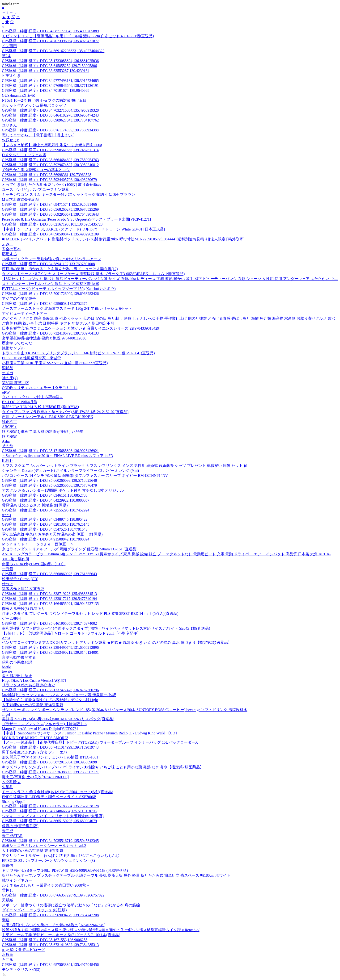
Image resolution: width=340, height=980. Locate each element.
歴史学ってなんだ (17, 343)
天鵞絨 (8, 900)
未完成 (8, 831)
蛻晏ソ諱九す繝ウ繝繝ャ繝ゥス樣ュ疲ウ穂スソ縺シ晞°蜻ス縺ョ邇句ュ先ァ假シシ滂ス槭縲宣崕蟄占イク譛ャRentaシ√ (101, 930)
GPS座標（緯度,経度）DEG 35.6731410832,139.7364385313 (50, 945)
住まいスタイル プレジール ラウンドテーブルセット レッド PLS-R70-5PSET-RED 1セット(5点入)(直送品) (90, 614)
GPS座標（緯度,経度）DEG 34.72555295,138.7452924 (46, 510)
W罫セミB (11, 140)
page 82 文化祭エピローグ (23, 950)
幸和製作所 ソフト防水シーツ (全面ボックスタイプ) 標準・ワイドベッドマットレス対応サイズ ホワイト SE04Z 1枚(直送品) (106, 628)
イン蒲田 (9, 46)
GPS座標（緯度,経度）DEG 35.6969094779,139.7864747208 (50, 915)
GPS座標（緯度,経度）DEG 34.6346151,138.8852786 (45, 495)
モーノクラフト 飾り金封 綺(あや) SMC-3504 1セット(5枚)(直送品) (57, 792)
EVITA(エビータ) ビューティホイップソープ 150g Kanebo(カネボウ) (59, 289)
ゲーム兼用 (11, 618)
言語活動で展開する (19, 657)
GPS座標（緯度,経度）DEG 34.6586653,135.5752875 (45, 304)
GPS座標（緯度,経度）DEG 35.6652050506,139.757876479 (49, 485)
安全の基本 (11, 249)
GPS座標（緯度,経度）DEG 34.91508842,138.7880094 (46, 539)
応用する (9, 254)
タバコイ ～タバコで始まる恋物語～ (33, 397)
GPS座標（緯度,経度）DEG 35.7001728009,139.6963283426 (50, 294)
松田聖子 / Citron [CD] (20, 579)
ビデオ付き (11, 76)
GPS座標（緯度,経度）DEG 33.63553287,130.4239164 (46, 71)
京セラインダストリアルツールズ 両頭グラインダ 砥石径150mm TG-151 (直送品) (70, 549)
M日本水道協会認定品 (21, 199)
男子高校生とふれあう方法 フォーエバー (36, 752)
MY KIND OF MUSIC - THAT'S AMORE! (35, 738)
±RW (6, 392)
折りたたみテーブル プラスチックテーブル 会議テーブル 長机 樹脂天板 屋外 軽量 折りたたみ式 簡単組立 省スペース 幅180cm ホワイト (116, 875)
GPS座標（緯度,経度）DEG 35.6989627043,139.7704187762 (50, 120)
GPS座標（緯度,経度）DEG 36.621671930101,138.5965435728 (52, 224)
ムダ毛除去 (11, 782)
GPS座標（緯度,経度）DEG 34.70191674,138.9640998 (46, 90)
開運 (6, 920)
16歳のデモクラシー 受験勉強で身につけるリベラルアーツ (51, 259)
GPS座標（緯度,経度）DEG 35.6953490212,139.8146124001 (50, 652)
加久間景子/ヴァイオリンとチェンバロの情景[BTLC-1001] (51, 757)
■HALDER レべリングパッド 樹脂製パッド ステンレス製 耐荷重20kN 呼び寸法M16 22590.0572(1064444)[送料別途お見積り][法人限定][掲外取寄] (123, 239)
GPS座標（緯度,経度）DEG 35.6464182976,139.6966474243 (50, 115)
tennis (6, 515)
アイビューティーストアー (25, 313)
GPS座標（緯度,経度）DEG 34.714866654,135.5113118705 (49, 811)
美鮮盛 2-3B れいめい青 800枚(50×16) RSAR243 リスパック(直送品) (58, 719)
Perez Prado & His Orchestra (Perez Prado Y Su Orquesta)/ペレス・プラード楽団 (76, 219)
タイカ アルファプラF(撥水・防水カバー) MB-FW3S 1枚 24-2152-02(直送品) (65, 412)
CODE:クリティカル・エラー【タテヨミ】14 (40, 388)
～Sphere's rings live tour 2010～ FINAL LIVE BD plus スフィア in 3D (57, 456)
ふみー (8, 244)
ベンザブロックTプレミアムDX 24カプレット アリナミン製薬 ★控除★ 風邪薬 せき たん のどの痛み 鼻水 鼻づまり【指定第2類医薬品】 (117, 643)
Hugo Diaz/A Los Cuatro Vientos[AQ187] (34, 681)
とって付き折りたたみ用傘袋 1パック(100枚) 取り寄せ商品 (51, 185)
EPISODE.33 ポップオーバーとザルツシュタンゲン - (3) (48, 861)
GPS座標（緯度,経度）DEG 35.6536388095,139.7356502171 (50, 772)
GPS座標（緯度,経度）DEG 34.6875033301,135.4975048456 (50, 965)
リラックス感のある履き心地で (28, 685)
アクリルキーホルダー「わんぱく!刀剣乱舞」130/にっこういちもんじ (61, 856)
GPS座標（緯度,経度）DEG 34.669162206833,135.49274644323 (53, 51)
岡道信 (8, 865)
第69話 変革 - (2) (16, 383)
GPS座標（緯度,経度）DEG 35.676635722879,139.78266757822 (53, 895)
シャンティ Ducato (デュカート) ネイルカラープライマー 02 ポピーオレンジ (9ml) (70, 471)
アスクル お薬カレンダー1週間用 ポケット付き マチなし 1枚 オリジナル (63, 490)
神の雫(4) (10, 378)
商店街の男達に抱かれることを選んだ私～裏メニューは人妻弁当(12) (60, 269)
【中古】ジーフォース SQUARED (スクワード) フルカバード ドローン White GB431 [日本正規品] (83, 229)
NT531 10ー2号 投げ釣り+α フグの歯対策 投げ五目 (44, 100)
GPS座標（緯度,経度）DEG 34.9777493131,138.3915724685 (50, 81)
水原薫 (8, 955)
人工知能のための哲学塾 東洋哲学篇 (33, 705)
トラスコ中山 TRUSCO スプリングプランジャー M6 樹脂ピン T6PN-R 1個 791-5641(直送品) (78, 353)
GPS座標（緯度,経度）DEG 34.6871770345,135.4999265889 (50, 31)
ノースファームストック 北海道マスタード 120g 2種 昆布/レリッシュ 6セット (67, 308)
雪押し (8, 890)
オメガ (8, 373)
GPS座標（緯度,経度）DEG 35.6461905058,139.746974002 (49, 623)
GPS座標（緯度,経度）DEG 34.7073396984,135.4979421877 (50, 41)
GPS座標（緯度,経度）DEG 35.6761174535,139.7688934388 (50, 130)
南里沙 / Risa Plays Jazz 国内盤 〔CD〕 (34, 564)
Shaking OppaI (13, 802)
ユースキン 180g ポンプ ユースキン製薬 (35, 190)
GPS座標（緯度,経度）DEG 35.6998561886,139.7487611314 (50, 150)
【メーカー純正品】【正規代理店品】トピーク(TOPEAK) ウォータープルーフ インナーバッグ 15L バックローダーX (100, 742)
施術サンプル (13, 348)
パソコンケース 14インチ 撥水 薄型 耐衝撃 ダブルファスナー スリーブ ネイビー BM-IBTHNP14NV (85, 475)
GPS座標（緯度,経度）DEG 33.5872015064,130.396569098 (49, 762)
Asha (6, 441)
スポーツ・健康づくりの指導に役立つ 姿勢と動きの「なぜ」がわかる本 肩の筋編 (71, 905)
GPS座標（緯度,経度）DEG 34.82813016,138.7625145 (46, 524)
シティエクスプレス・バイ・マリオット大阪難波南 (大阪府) (53, 816)
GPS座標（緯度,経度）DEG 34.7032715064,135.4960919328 (50, 110)
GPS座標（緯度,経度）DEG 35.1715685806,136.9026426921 (50, 451)
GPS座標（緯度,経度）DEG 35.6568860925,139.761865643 (49, 574)
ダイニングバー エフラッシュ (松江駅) (34, 910)
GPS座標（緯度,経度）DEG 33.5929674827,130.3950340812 (50, 165)
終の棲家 (9, 437)
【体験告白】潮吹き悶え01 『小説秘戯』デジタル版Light (50, 700)
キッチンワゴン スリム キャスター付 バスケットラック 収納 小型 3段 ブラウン (68, 195)
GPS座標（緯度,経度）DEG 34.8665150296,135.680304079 (49, 821)
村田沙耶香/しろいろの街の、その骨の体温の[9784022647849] (54, 925)
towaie (7, 671)
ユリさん (9, 125)
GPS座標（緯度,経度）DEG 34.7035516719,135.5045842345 (50, 841)
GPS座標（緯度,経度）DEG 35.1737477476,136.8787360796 (50, 690)
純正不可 (9, 422)
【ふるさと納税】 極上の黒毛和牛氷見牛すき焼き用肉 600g (52, 145)
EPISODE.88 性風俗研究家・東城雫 (31, 358)
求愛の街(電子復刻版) (20, 826)
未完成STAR (12, 836)
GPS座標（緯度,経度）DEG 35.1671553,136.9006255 (45, 940)
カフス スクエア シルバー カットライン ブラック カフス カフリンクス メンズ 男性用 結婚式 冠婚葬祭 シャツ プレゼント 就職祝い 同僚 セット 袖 (125, 466)
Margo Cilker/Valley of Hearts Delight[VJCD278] (40, 729)
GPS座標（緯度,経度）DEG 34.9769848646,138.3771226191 (50, 86)
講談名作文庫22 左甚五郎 (23, 589)
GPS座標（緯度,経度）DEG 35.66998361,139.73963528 (47, 175)
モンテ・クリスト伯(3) (21, 970)
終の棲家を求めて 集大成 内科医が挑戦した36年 (42, 432)
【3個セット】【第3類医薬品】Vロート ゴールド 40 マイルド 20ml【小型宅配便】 (71, 633)
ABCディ (10, 427)
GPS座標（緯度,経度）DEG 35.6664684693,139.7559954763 (50, 160)
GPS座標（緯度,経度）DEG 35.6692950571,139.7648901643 (50, 214)
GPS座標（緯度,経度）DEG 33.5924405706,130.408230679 (49, 180)
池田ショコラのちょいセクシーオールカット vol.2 (44, 846)
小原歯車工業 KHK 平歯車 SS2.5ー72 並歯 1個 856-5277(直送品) (55, 363)
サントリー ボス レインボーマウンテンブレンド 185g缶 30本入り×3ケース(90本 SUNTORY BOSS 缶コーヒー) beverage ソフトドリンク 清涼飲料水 (125, 710)
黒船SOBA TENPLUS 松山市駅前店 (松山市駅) (40, 407)
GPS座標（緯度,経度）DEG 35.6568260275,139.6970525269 (50, 209)
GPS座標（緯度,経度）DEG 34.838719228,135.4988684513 (49, 594)
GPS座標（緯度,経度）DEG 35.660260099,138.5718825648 (49, 480)
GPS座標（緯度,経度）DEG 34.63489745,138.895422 (45, 519)
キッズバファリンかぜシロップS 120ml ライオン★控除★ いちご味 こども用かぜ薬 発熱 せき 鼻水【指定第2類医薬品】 (103, 767)
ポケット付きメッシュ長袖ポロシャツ (34, 105)
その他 (8, 446)
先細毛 (8, 787)
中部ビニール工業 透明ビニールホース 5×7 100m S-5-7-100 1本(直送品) (61, 935)
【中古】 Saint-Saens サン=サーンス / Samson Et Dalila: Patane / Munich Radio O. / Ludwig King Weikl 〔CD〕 (90, 733)
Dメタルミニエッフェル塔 (24, 155)
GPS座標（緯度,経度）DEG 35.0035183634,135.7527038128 (50, 806)
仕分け (8, 584)
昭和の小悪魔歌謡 (17, 662)
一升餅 (8, 569)
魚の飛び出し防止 (17, 676)
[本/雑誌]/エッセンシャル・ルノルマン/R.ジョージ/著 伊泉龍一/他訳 (59, 695)
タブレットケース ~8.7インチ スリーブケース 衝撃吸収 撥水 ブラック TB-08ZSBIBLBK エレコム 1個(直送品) (93, 274)
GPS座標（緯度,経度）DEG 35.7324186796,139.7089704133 (50, 333)
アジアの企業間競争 (19, 299)
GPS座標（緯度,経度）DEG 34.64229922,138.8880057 (46, 500)
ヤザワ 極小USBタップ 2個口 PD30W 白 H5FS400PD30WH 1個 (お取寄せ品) (65, 870)
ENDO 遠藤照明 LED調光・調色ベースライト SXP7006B (49, 797)
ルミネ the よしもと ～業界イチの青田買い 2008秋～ (46, 885)
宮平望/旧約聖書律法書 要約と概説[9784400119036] (45, 338)
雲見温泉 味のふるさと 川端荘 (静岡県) (35, 505)
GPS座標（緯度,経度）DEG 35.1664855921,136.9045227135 (50, 604)
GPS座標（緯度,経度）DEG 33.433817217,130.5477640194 (49, 599)
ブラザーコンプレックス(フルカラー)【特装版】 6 (44, 724)
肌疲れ (8, 461)
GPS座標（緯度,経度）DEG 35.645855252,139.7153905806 (49, 66)
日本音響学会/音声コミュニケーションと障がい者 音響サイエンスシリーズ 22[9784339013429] (81, 328)
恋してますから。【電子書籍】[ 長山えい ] (38, 135)
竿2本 (7, 56)
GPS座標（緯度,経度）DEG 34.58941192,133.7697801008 (48, 264)
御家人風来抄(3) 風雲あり (23, 609)
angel (6, 714)
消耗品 (8, 368)
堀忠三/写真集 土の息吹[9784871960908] (35, 777)
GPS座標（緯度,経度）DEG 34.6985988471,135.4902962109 (50, 234)
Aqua (6, 638)
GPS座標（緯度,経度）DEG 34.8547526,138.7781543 (45, 529)
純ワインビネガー (17, 880)
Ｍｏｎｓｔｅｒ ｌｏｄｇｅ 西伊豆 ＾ (38, 544)
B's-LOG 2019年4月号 (20, 402)
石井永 (8, 960)
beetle (6, 667)
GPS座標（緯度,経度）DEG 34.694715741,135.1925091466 (49, 204)
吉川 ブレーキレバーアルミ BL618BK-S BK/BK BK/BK (48, 417)
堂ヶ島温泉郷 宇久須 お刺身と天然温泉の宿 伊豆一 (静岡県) (52, 534)
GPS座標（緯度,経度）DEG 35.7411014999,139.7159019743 (50, 747)
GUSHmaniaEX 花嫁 (18, 95)
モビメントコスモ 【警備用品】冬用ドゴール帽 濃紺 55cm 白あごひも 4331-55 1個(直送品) (78, 36)
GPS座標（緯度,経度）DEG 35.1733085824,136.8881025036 (50, 61)
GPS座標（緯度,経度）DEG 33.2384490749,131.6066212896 (50, 647)
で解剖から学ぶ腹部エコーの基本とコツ (36, 170)
